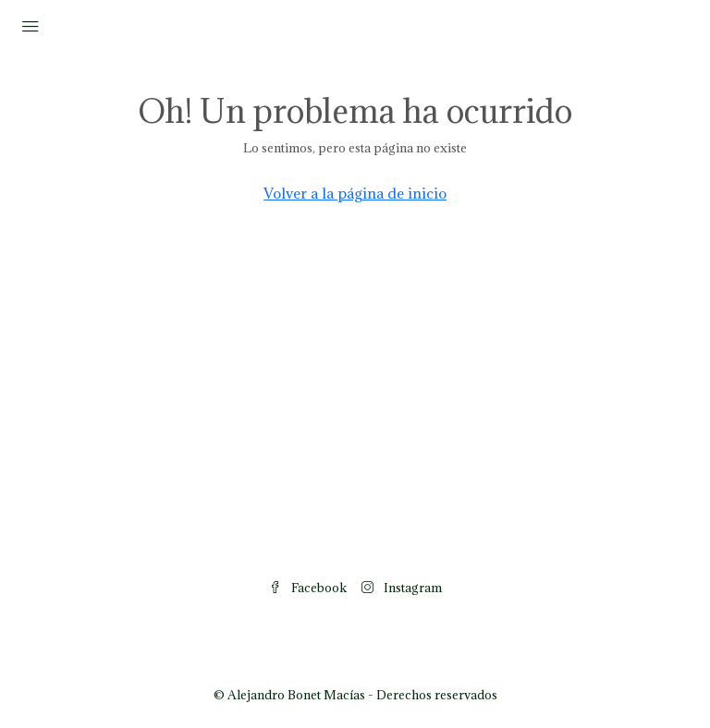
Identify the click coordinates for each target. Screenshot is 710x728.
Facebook (308, 588)
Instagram (402, 588)
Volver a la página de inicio (355, 193)
